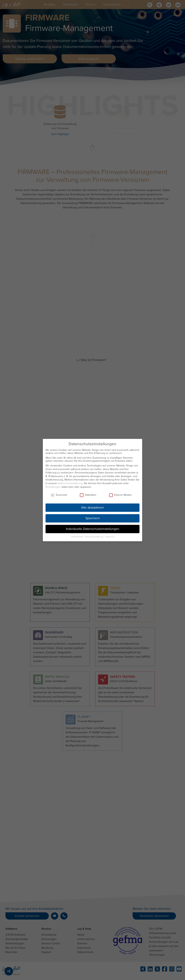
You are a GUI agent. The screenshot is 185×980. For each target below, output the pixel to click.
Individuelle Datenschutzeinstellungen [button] (93, 529)
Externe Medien (121, 495)
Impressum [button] (110, 537)
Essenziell (59, 495)
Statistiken (88, 495)
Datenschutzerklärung (70, 483)
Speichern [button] (93, 518)
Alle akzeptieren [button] (92, 508)
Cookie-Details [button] (77, 537)
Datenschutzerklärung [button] (94, 537)
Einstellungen (53, 487)
